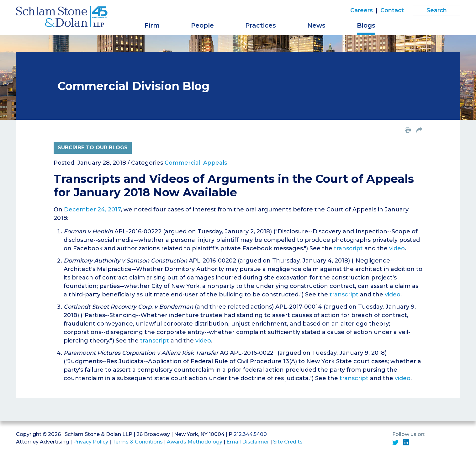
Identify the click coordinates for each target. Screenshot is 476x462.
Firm (152, 25)
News (316, 25)
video (397, 248)
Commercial (182, 163)
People (202, 25)
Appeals (215, 163)
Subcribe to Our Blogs (93, 148)
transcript (348, 248)
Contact (392, 10)
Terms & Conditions (138, 442)
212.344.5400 (250, 434)
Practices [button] (261, 25)
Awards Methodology (195, 442)
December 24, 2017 (92, 210)
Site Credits (288, 442)
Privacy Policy (91, 442)
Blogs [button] (366, 25)
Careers (362, 10)
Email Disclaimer (248, 442)
